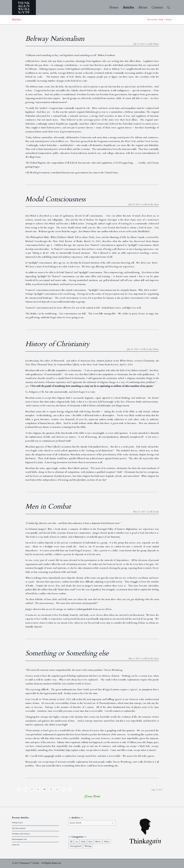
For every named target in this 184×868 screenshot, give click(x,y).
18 (51, 789)
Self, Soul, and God (19, 828)
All (150, 44)
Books (150, 205)
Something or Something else (67, 653)
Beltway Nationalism (55, 39)
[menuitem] (114, 7)
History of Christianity (57, 344)
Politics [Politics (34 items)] (107, 842)
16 (38, 789)
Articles (16, 19)
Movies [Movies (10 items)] (98, 842)
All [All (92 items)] (71, 842)
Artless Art (16, 845)
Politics (156, 44)
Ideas (156, 205)
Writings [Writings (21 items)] (88, 846)
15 (32, 789)
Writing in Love (17, 823)
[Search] (168, 7)
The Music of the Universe (21, 834)
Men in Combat (48, 506)
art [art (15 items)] (77, 842)
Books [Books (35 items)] (83, 842)
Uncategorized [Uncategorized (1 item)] (76, 846)
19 (57, 789)
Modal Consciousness (55, 199)
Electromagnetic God (19, 839)
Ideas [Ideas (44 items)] (90, 842)
